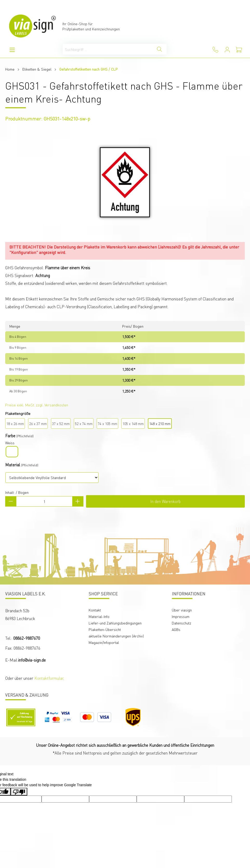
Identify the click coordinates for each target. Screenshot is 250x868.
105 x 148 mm (133, 423)
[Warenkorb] (239, 50)
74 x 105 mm (107, 423)
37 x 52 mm (61, 423)
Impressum (181, 616)
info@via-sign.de (32, 660)
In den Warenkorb (165, 501)
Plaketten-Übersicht (105, 629)
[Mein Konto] (227, 50)
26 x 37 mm (38, 423)
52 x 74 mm (84, 423)
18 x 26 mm (15, 423)
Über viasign (182, 610)
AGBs (176, 629)
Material (13, 465)
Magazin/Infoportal (104, 642)
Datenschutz (182, 623)
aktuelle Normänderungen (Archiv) (116, 636)
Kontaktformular (49, 678)
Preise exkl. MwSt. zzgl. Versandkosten (37, 405)
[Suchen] (159, 49)
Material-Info (99, 616)
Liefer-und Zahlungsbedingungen (115, 623)
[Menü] (12, 50)
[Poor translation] (19, 792)
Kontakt (95, 610)
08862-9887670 (27, 638)
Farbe (10, 436)
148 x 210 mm (160, 423)
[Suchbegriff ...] (108, 49)
